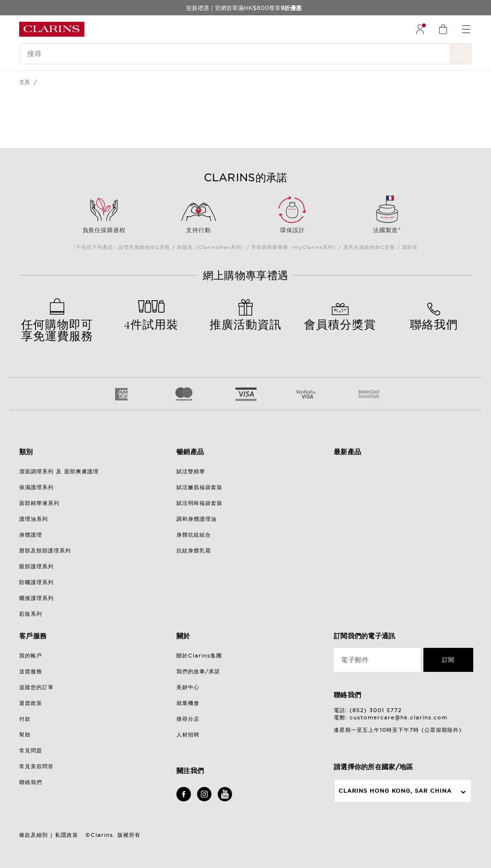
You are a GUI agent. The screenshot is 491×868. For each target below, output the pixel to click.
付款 (25, 719)
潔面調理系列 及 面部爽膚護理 (59, 471)
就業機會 (188, 703)
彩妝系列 (31, 614)
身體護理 (31, 535)
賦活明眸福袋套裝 (199, 503)
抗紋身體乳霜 (194, 551)
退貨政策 (31, 703)
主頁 (25, 82)
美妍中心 (188, 687)
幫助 (25, 735)
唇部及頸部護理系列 (45, 551)
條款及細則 (34, 835)
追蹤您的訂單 (36, 687)
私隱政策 (67, 835)
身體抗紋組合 (194, 535)
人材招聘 (188, 735)
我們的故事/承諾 (198, 671)
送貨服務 (31, 671)
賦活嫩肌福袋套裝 (199, 487)
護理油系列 (34, 519)
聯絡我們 (31, 782)
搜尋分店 (188, 719)
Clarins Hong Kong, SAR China (395, 791)
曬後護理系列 (36, 598)
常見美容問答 (36, 766)
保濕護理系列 (36, 487)
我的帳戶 (31, 656)
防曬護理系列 (36, 582)
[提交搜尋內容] (461, 54)
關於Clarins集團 (199, 656)
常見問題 (31, 751)
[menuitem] (420, 29)
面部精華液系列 (39, 503)
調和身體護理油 (197, 519)
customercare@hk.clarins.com (398, 717)
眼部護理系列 (36, 566)
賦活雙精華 (191, 471)
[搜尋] (235, 54)
